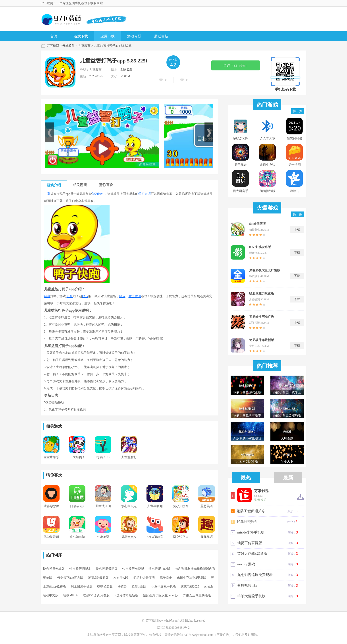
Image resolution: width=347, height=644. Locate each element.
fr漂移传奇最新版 (126, 595)
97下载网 (53, 46)
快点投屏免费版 (133, 569)
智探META (71, 595)
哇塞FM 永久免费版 (96, 595)
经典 (47, 296)
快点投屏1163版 (159, 569)
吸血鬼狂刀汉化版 (262, 294)
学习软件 (98, 194)
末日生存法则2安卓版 (192, 578)
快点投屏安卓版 (54, 569)
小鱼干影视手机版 (164, 587)
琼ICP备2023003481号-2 (173, 628)
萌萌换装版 (105, 587)
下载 (297, 229)
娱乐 (122, 296)
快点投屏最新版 (107, 569)
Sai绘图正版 (257, 224)
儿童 (47, 194)
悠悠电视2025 (190, 587)
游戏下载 (81, 36)
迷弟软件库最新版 (262, 340)
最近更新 (161, 36)
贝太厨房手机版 (82, 587)
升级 (70, 296)
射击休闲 (135, 296)
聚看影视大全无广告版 (265, 270)
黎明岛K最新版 (98, 578)
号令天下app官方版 (70, 578)
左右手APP (121, 578)
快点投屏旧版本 (80, 569)
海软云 (122, 587)
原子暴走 (166, 578)
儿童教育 (84, 46)
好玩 (85, 296)
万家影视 (261, 491)
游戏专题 (134, 36)
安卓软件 (69, 46)
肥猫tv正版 (139, 587)
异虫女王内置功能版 (197, 595)
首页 (54, 36)
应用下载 (108, 36)
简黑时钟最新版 (144, 578)
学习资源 (145, 194)
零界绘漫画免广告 (262, 317)
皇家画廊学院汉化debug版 (161, 595)
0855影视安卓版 (260, 247)
